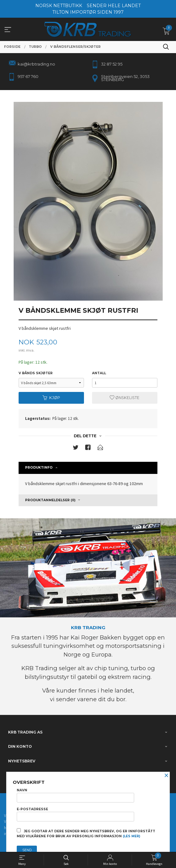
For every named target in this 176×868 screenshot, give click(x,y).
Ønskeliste (125, 398)
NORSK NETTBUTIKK (59, 6)
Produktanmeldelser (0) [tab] (50, 500)
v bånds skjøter (36, 373)
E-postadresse (75, 814)
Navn (75, 795)
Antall (99, 373)
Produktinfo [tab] (39, 468)
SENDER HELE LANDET (114, 6)
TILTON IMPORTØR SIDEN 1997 (88, 12)
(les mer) (131, 836)
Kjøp (51, 398)
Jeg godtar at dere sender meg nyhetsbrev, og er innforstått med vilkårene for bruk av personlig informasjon (86, 833)
